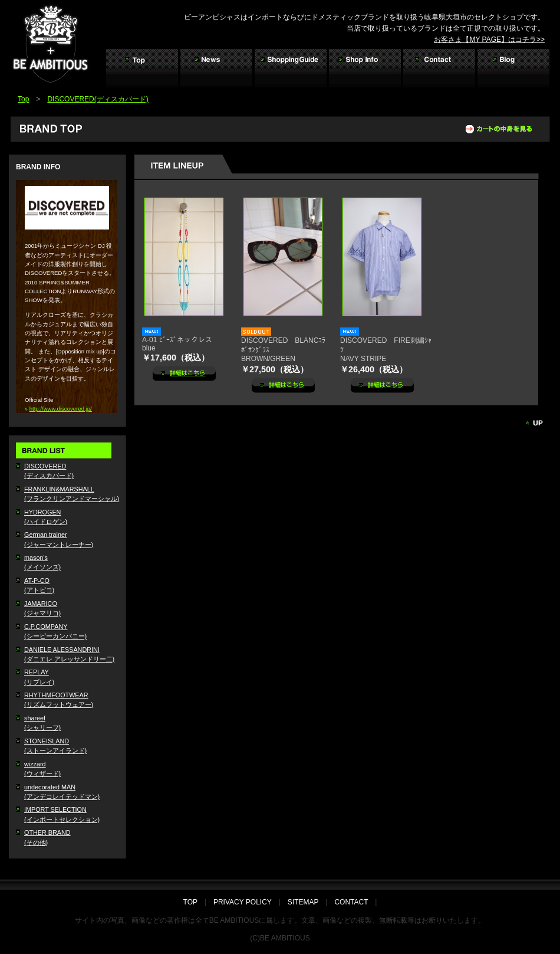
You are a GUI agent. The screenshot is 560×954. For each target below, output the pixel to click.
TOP (194, 902)
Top (23, 99)
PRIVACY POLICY (243, 902)
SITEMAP (303, 902)
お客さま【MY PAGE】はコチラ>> (489, 40)
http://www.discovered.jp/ (61, 409)
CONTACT (351, 902)
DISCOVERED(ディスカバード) (98, 99)
